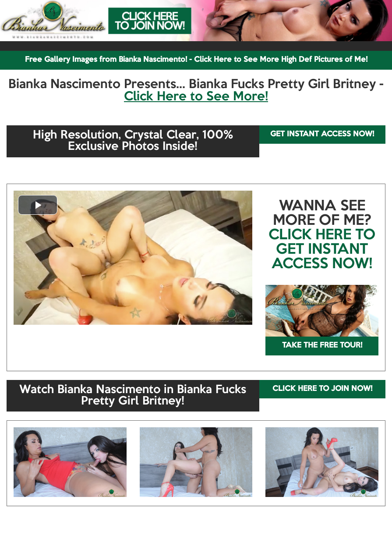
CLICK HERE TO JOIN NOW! (322, 389)
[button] (38, 205)
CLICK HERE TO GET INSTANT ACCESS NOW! (322, 250)
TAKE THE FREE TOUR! (322, 346)
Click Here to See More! (196, 97)
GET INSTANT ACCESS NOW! (322, 134)
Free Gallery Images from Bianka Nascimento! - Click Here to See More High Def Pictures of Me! (196, 60)
